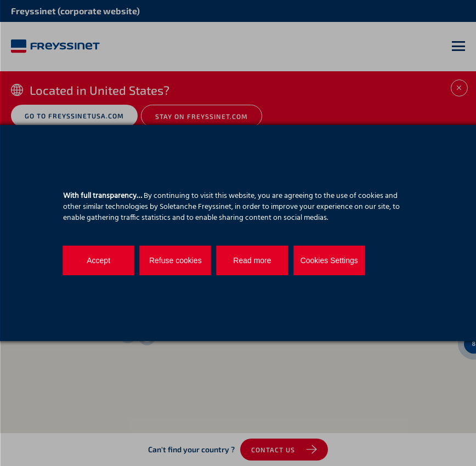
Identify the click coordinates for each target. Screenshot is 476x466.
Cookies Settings (329, 260)
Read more (252, 260)
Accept (98, 260)
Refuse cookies (175, 260)
